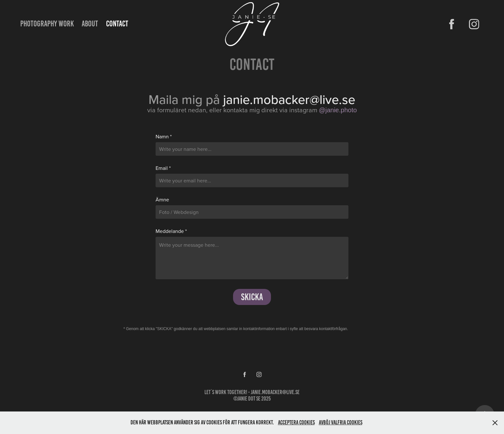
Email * (163, 168)
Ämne (162, 199)
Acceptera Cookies (296, 422)
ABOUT (90, 24)
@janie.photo (338, 110)
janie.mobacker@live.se (275, 392)
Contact (117, 24)
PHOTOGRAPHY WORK (47, 24)
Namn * (164, 136)
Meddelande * (171, 231)
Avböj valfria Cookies (341, 422)
